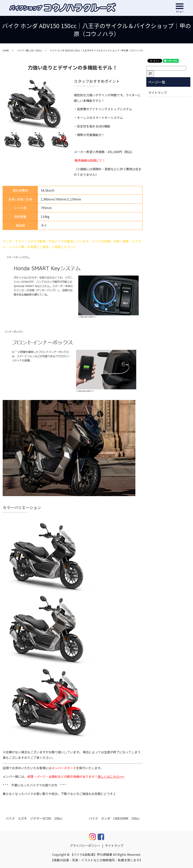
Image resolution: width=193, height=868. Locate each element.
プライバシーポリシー (85, 845)
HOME (6, 50)
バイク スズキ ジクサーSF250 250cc (34, 818)
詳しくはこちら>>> (111, 776)
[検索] (150, 74)
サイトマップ (158, 92)
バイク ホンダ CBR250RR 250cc (114, 818)
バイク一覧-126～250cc (29, 50)
